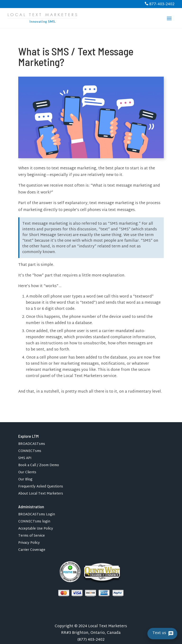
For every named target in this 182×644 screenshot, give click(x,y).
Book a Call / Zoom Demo (39, 466)
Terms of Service (32, 537)
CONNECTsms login (34, 522)
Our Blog (25, 480)
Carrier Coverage (32, 551)
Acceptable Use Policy (36, 529)
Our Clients (27, 473)
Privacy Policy (29, 544)
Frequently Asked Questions (41, 487)
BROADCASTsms (32, 445)
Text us (159, 633)
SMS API (25, 459)
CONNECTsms (30, 452)
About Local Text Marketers (41, 494)
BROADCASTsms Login (37, 515)
